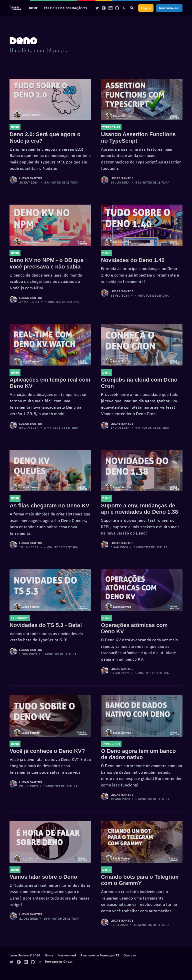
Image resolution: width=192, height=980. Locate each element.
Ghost (68, 961)
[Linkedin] (110, 8)
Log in (146, 8)
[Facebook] (104, 8)
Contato (130, 955)
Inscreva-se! (169, 8)
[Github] (117, 8)
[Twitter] (97, 8)
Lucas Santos (30, 178)
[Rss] (123, 8)
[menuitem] (33, 8)
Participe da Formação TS (65, 8)
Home (33, 8)
